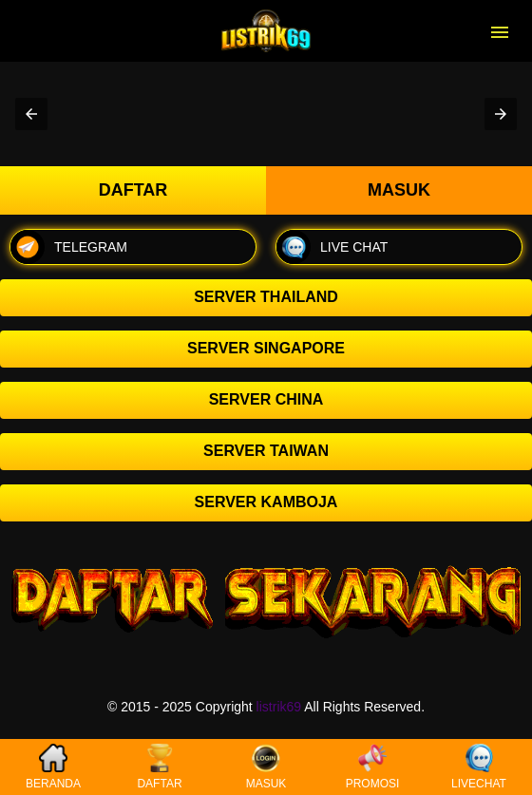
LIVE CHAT (332, 247)
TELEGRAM (69, 247)
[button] (31, 114)
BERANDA (53, 767)
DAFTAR (159, 767)
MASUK (266, 767)
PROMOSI (373, 767)
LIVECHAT (479, 767)
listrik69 (279, 707)
